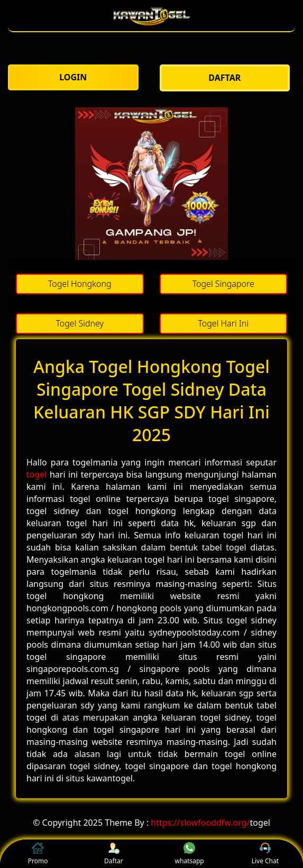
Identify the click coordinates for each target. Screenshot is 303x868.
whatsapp (190, 854)
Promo (38, 854)
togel (36, 474)
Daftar (114, 854)
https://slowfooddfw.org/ (200, 823)
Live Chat (265, 854)
